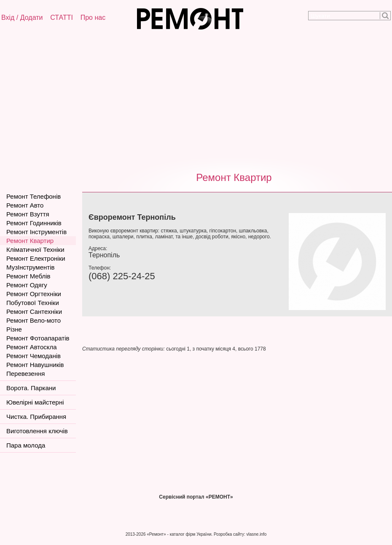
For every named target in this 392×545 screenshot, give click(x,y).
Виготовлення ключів (37, 431)
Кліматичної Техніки (35, 250)
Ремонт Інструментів (36, 232)
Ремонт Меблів (28, 276)
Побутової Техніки (33, 303)
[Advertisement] (196, 99)
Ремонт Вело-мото (34, 320)
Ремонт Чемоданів (34, 356)
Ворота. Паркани (31, 388)
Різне (14, 329)
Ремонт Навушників (35, 365)
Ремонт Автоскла (32, 347)
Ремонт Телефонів (34, 196)
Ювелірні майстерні (35, 402)
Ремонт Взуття (28, 214)
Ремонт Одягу (27, 285)
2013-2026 (136, 534)
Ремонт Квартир (234, 177)
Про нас (93, 18)
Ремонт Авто (25, 205)
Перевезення (26, 374)
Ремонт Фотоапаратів (38, 338)
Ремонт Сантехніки (34, 312)
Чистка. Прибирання (36, 417)
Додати (32, 18)
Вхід (8, 18)
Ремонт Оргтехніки (34, 294)
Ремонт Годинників (34, 223)
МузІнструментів (30, 267)
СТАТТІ (62, 18)
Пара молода (26, 445)
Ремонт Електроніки (36, 258)
